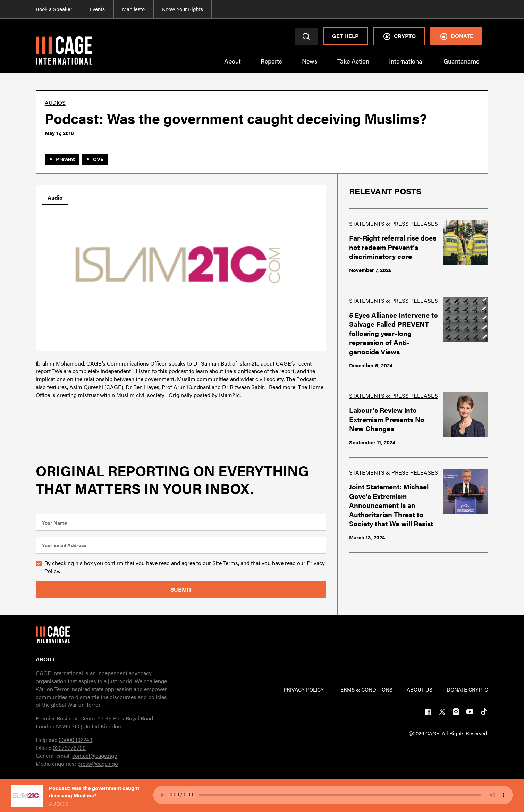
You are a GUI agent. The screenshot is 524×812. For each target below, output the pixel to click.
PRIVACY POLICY (304, 689)
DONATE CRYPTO (467, 689)
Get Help (345, 36)
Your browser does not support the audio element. (333, 795)
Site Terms (225, 563)
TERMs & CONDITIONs (365, 689)
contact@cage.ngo (95, 756)
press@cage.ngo (98, 764)
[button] (233, 65)
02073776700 (69, 748)
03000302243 (75, 740)
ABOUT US (420, 689)
